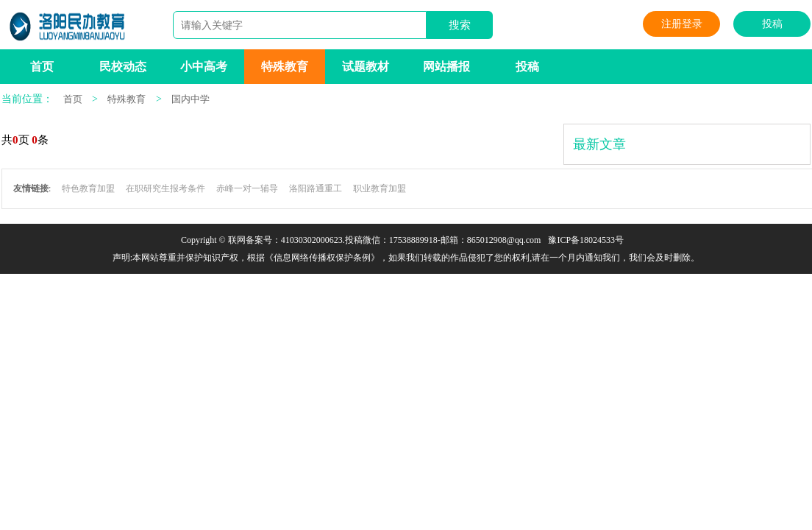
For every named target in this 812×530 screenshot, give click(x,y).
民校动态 (123, 67)
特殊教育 (285, 67)
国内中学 (190, 99)
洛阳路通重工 (316, 188)
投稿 (772, 24)
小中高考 (204, 67)
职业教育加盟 (380, 188)
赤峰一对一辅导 (247, 188)
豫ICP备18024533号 (586, 240)
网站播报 (446, 67)
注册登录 (682, 24)
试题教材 (366, 67)
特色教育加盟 (88, 188)
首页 (42, 67)
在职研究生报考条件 (165, 188)
